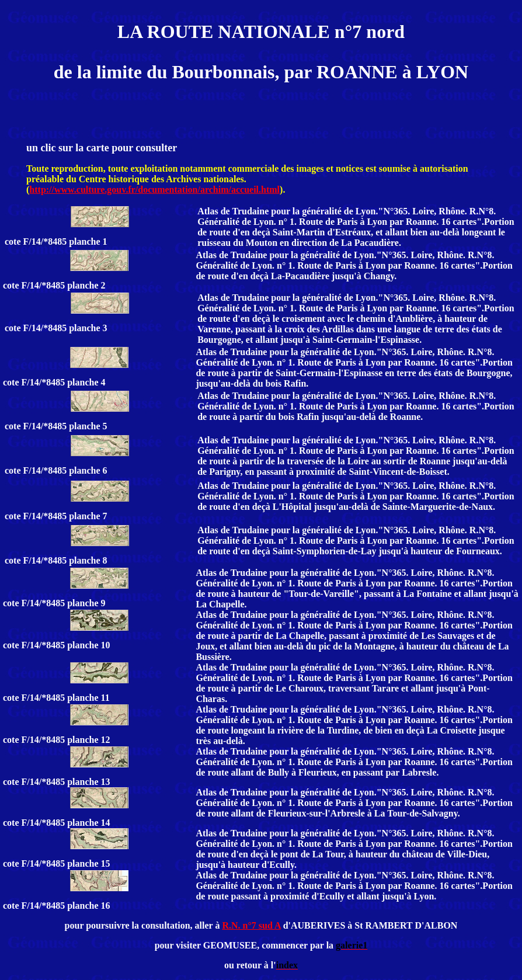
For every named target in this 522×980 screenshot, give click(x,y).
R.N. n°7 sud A (251, 925)
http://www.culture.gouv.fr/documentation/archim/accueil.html (154, 190)
